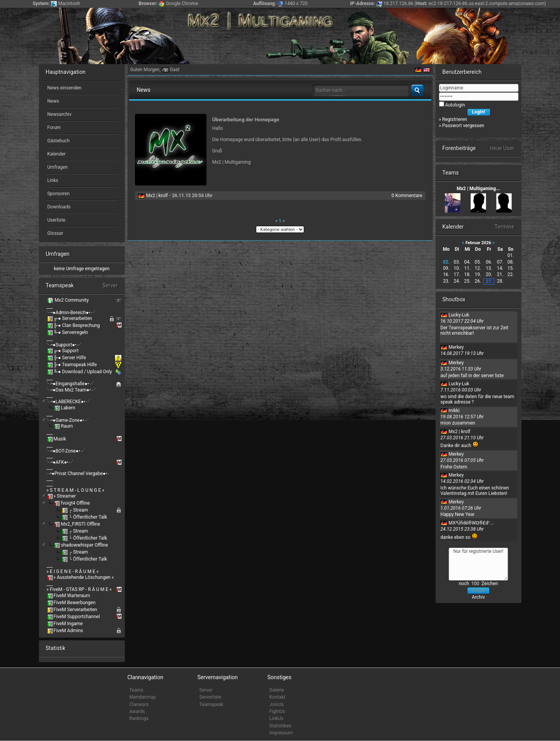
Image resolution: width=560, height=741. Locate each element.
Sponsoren (58, 194)
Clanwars (139, 704)
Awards (137, 711)
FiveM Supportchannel (77, 617)
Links (52, 180)
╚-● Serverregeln (71, 332)
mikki (454, 411)
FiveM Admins (68, 631)
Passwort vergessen (463, 126)
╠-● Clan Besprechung (77, 325)
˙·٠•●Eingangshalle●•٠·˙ (70, 384)
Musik (60, 439)
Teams (136, 690)
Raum (67, 426)
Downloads (59, 207)
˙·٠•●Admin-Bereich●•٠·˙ (71, 313)
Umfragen (57, 167)
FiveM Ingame (68, 624)
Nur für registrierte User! (478, 564)
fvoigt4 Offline (75, 503)
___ (50, 307)
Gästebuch (58, 141)
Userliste (56, 220)
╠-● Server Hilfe (70, 358)
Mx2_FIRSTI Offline (80, 524)
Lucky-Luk (459, 315)
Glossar (55, 233)
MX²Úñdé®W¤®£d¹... (471, 523)
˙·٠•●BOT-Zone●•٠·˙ (66, 451)
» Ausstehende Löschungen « (84, 577)
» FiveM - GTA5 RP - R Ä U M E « (79, 589)
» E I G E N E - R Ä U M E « (73, 571)
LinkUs (276, 718)
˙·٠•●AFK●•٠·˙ (60, 462)
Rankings (139, 718)
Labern (68, 408)
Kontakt (277, 697)
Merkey (456, 347)
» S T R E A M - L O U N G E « (76, 490)
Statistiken (280, 726)
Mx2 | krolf (157, 196)
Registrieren (455, 119)
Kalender (56, 154)
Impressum (281, 733)
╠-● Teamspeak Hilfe (75, 365)
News (53, 101)
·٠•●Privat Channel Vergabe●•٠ (78, 474)
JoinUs (277, 704)
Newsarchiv (59, 114)
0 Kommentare (407, 196)
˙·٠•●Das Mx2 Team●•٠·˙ (71, 390)
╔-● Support (66, 351)
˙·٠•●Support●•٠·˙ (64, 345)
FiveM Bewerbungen (75, 603)
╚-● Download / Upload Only (83, 372)
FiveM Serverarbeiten (75, 610)
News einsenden (64, 88)
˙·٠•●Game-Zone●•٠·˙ (68, 420)
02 (446, 262)
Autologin (455, 105)
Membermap (143, 697)
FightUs (277, 711)
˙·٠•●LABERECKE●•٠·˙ (68, 402)
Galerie (277, 690)
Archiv (478, 597)
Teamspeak (212, 704)
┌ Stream (78, 510)
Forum (54, 128)
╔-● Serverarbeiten (73, 318)
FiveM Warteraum (72, 596)
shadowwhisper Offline (84, 545)
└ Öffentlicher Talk (88, 517)
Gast (175, 70)
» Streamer (65, 496)
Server (206, 690)
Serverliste (210, 697)
